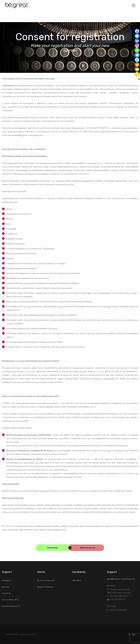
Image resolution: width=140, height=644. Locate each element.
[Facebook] (137, 31)
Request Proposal (45, 587)
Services (6, 587)
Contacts (6, 593)
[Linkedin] (137, 41)
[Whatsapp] (137, 50)
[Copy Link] (137, 74)
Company (6, 581)
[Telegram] (137, 55)
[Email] (137, 69)
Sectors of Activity (46, 581)
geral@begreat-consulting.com (121, 579)
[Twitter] (137, 36)
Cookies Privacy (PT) (11, 606)
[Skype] (137, 60)
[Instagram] (137, 45)
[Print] (137, 65)
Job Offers (77, 581)
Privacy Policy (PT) (10, 600)
